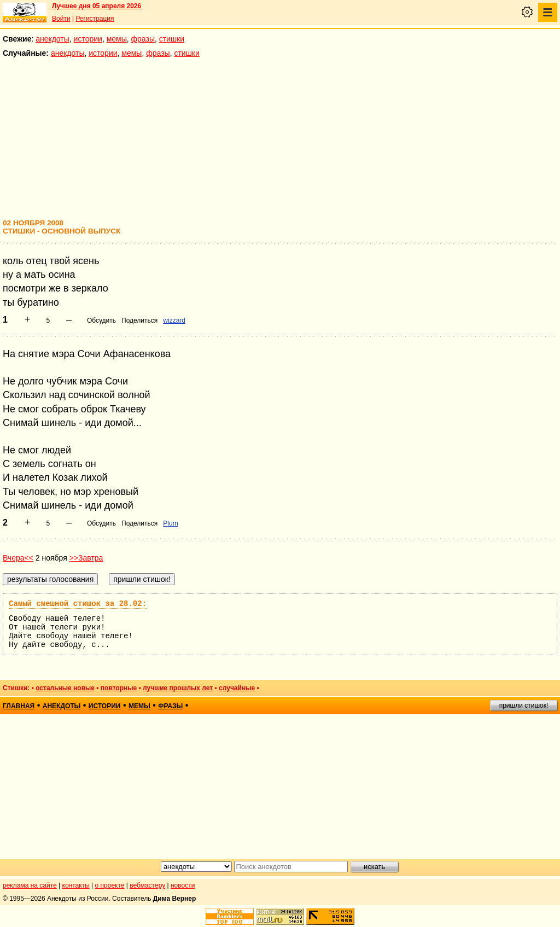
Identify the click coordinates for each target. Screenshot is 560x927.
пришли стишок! (524, 706)
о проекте (110, 885)
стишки (172, 39)
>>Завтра (86, 558)
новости (183, 885)
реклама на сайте (30, 885)
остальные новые (65, 688)
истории (88, 39)
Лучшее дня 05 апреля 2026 (97, 6)
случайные (237, 688)
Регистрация (95, 19)
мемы (117, 39)
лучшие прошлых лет (178, 688)
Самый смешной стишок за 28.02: (78, 604)
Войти (61, 19)
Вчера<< (18, 558)
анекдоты (52, 39)
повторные (119, 688)
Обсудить (101, 320)
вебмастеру (147, 885)
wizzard (174, 320)
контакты (76, 885)
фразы (143, 39)
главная (19, 706)
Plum (170, 523)
